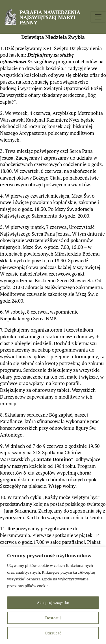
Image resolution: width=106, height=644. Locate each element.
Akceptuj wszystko (53, 602)
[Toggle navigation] (98, 17)
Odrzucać (53, 633)
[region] (53, 595)
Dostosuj (53, 618)
